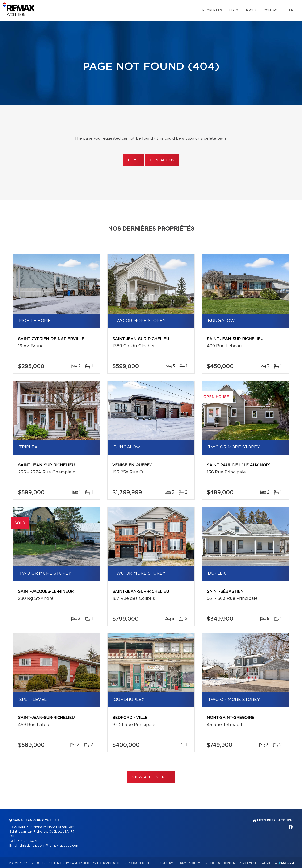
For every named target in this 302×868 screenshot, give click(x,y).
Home (134, 160)
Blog (234, 11)
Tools (251, 11)
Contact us (162, 160)
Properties (212, 11)
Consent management (240, 863)
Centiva (286, 862)
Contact (271, 11)
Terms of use (212, 863)
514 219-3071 (27, 841)
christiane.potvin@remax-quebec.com (49, 846)
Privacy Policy (189, 863)
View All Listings (151, 777)
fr (291, 11)
